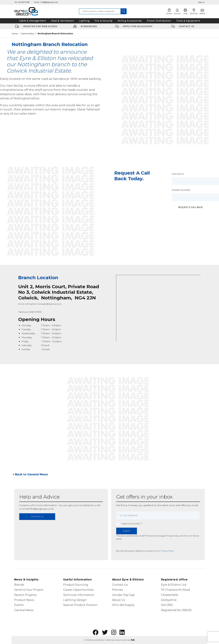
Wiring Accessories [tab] (130, 21)
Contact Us (120, 585)
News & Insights (26, 580)
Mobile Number (181, 190)
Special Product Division (80, 605)
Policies (117, 590)
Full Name (178, 174)
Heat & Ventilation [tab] (62, 21)
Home (15, 34)
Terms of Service (191, 536)
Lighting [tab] (84, 21)
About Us (118, 600)
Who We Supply (123, 605)
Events (19, 605)
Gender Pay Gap (123, 595)
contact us (37, 517)
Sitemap (110, 640)
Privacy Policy (172, 536)
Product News (24, 600)
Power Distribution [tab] (159, 21)
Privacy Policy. (167, 551)
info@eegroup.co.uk (49, 2)
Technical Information (79, 595)
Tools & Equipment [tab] (188, 21)
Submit (127, 531)
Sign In (201, 2)
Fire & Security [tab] (103, 21)
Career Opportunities (78, 590)
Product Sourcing (76, 585)
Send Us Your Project (29, 590)
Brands (19, 585)
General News (28, 34)
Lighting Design (75, 600)
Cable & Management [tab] (33, 21)
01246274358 (24, 2)
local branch (87, 505)
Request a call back (190, 207)
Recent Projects (25, 595)
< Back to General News (30, 474)
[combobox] (100, 11)
